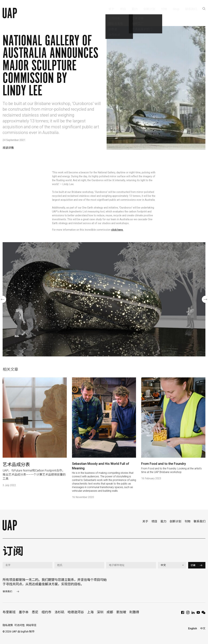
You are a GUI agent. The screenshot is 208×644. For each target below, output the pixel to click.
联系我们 (200, 521)
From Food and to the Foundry (164, 464)
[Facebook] (183, 613)
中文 (203, 628)
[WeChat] (203, 613)
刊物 (188, 521)
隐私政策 (8, 625)
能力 (163, 521)
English (193, 628)
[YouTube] (198, 613)
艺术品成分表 (16, 465)
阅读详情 (8, 148)
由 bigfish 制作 (26, 632)
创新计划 (175, 521)
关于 (145, 521)
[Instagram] (188, 613)
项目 (154, 521)
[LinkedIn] (193, 613)
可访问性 (19, 625)
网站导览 (31, 625)
